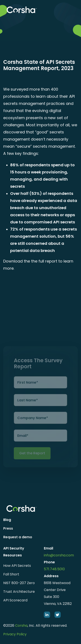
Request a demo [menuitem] (18, 537)
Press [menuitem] (8, 528)
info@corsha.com (59, 555)
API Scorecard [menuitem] (15, 600)
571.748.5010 (54, 569)
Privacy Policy (15, 634)
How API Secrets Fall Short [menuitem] (17, 570)
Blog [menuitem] (7, 520)
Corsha (21, 626)
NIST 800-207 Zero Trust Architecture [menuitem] (19, 587)
